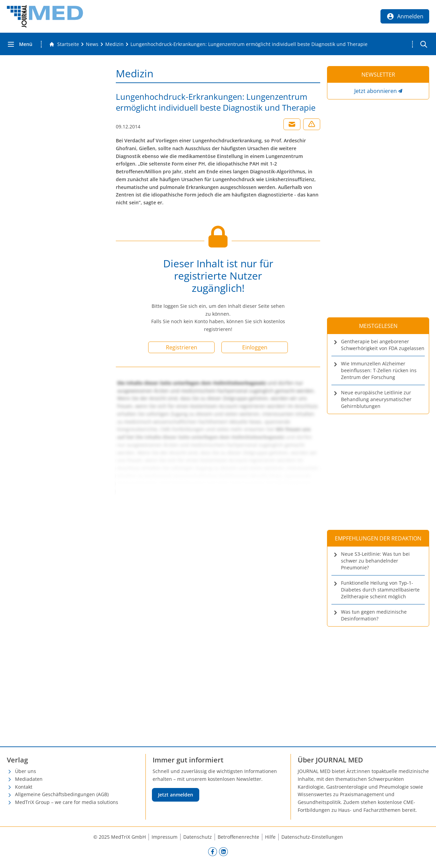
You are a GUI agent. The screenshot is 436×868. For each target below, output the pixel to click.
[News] (92, 44)
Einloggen (255, 347)
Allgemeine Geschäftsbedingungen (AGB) (62, 794)
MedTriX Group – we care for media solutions (67, 802)
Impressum (165, 837)
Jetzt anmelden (176, 795)
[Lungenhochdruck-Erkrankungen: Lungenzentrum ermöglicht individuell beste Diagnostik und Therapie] (249, 44)
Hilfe (270, 837)
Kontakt (24, 787)
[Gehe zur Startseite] (64, 44)
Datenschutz (198, 837)
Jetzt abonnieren (376, 91)
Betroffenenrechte (238, 837)
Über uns (26, 771)
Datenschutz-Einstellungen (312, 837)
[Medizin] (114, 44)
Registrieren (182, 347)
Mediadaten (29, 779)
